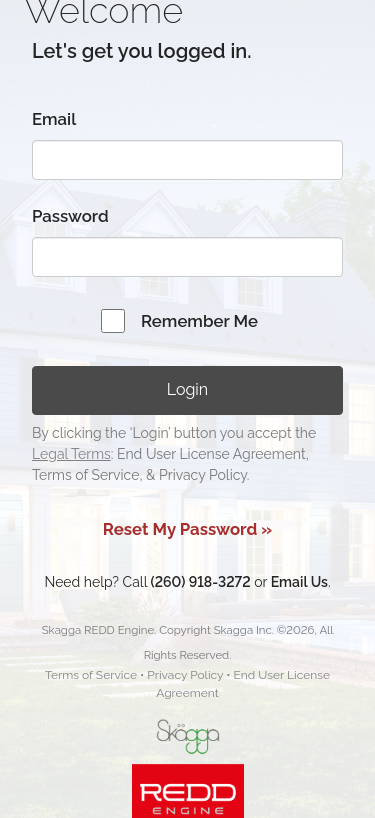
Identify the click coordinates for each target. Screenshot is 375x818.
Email (54, 119)
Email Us (299, 582)
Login (187, 389)
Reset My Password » (187, 529)
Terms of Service (91, 675)
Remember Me (199, 321)
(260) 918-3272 (201, 582)
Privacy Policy (185, 675)
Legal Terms (71, 454)
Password (70, 216)
